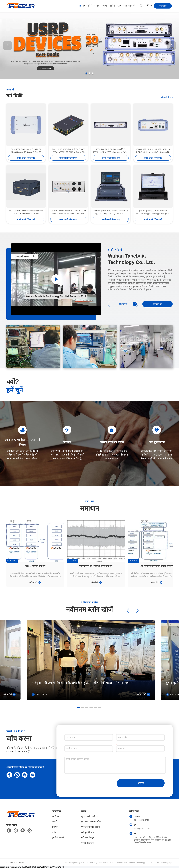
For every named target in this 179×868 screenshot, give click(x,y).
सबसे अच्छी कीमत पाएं (26, 158)
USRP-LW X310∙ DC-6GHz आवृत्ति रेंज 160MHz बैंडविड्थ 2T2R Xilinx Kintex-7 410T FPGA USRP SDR (111, 151)
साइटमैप (21, 863)
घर (80, 6)
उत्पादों (97, 6)
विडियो (113, 6)
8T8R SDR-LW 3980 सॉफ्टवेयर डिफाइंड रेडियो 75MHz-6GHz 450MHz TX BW (26, 212)
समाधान (105, 6)
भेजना (141, 783)
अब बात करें (157, 304)
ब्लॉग (119, 6)
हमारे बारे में (88, 6)
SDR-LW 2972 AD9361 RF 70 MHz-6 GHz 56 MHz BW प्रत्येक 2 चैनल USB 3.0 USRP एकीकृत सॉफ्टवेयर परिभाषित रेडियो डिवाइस (68, 212)
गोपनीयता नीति (12, 863)
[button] (86, 73)
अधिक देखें (167, 98)
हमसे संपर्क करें (129, 6)
